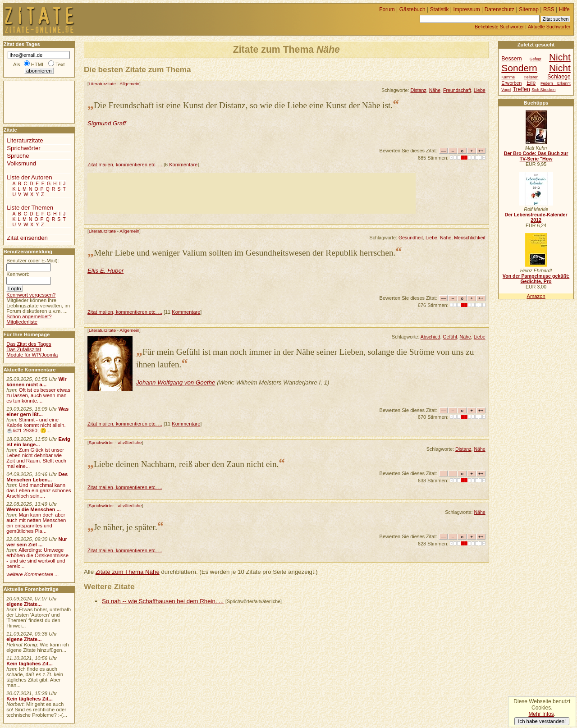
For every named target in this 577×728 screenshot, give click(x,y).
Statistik (440, 9)
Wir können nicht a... (36, 382)
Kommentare (183, 165)
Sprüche (18, 156)
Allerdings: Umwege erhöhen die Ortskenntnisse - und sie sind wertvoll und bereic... (37, 558)
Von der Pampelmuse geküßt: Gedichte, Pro (536, 279)
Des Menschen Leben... (37, 477)
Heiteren (531, 77)
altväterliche (130, 442)
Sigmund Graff (107, 123)
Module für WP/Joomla (32, 355)
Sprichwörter (101, 442)
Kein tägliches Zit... (30, 664)
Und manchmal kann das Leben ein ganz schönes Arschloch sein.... (39, 490)
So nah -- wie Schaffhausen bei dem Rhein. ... (163, 601)
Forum (387, 9)
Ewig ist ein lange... (38, 442)
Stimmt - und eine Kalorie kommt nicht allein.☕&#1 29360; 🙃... (36, 425)
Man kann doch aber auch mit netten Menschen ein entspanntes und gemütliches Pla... (36, 523)
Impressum (467, 9)
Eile (531, 83)
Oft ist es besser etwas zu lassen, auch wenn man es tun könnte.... (38, 395)
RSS (549, 9)
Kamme (508, 77)
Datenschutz (499, 9)
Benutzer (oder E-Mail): (32, 261)
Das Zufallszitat (24, 349)
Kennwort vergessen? (31, 295)
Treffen (521, 89)
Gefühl (450, 337)
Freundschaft (457, 90)
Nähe (435, 90)
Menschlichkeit (470, 238)
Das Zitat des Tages (29, 344)
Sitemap (529, 9)
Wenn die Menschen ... (34, 509)
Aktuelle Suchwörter (549, 27)
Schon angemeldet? (29, 316)
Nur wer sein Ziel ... (37, 542)
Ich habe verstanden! (542, 721)
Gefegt (536, 59)
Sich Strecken (543, 90)
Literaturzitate (102, 84)
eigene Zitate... (24, 604)
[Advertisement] (252, 193)
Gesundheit (411, 238)
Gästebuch (412, 9)
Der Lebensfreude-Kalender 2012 (536, 217)
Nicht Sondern (536, 62)
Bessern (511, 59)
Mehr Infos (541, 714)
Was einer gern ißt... (37, 412)
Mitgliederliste (22, 322)
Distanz (418, 90)
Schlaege (559, 77)
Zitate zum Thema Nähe (128, 572)
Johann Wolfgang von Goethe (176, 382)
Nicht (560, 68)
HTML (38, 64)
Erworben (511, 83)
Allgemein (129, 84)
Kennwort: (18, 274)
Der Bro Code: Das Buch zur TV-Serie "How (536, 156)
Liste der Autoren (29, 177)
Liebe (480, 90)
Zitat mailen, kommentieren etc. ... (125, 165)
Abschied (430, 337)
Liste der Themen (30, 208)
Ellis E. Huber (105, 271)
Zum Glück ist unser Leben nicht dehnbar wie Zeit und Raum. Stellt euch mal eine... (36, 458)
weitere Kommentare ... (32, 574)
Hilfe (564, 9)
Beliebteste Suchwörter (499, 27)
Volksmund (21, 163)
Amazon (536, 296)
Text (60, 64)
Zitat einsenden (27, 238)
